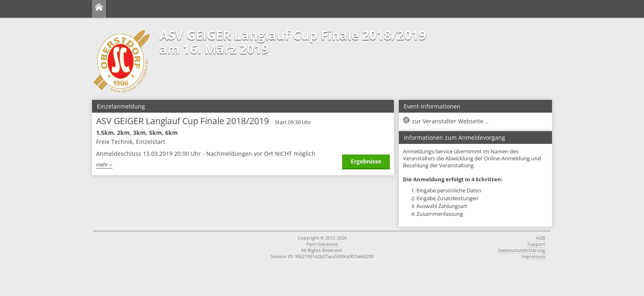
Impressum (533, 256)
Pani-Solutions (322, 244)
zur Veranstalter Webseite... (450, 121)
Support (536, 244)
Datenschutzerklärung (521, 250)
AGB (540, 238)
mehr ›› (104, 165)
